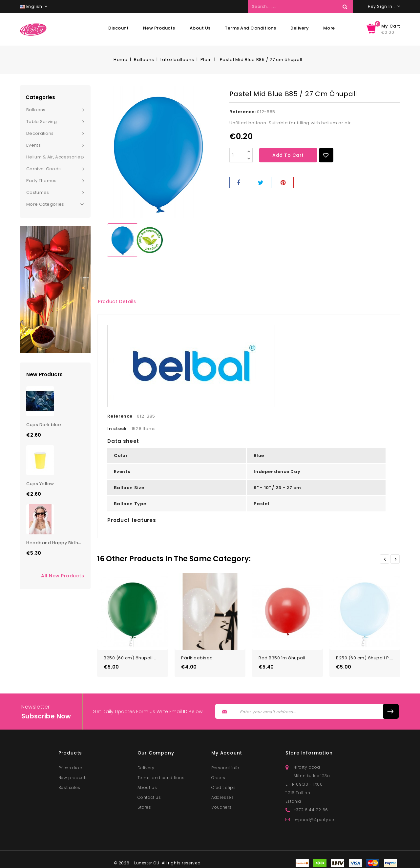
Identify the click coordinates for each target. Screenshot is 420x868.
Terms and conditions (250, 28)
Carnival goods (43, 169)
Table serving (42, 122)
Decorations (40, 133)
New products (159, 28)
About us (200, 28)
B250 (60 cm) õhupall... (130, 655)
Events (33, 145)
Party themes (42, 181)
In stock (117, 429)
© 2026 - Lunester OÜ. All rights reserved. (158, 860)
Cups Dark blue (44, 425)
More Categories (55, 204)
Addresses (222, 795)
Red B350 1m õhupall (282, 655)
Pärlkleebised (197, 655)
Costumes (38, 192)
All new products (63, 576)
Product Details (117, 301)
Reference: (242, 112)
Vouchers (221, 805)
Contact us (149, 795)
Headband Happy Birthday (57, 543)
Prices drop (71, 765)
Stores (144, 805)
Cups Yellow (40, 484)
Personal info (225, 765)
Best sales (69, 785)
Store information (309, 750)
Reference (120, 416)
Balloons (36, 110)
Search (345, 7)
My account (227, 750)
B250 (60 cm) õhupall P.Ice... (368, 655)
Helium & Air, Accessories (55, 157)
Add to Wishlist (326, 155)
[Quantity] (237, 155)
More (329, 28)
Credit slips (223, 785)
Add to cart (288, 155)
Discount (118, 28)
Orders (218, 775)
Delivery (300, 28)
